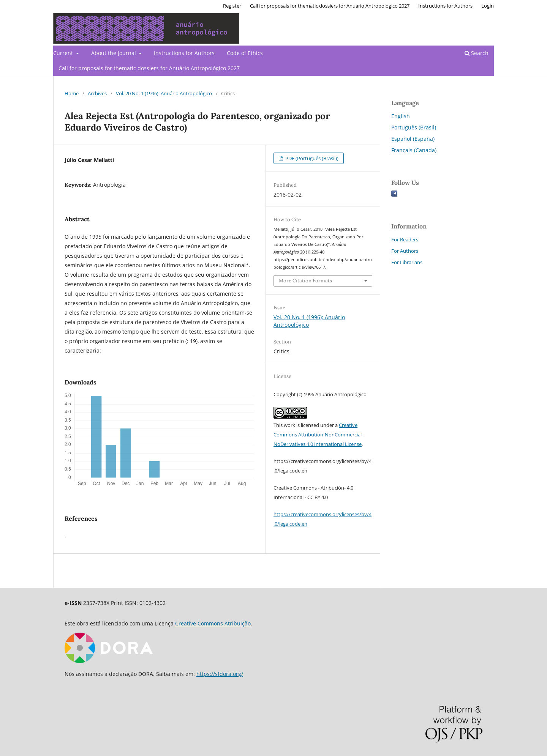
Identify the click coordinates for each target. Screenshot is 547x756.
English (401, 116)
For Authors (405, 251)
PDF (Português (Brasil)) (311, 158)
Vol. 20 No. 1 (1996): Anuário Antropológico (164, 93)
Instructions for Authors (184, 53)
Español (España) (413, 139)
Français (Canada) (414, 150)
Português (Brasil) (414, 127)
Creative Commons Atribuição (213, 623)
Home (72, 93)
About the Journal (114, 53)
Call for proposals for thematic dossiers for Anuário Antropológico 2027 (149, 68)
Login (488, 6)
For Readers (405, 239)
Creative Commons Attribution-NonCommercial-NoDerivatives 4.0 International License (318, 435)
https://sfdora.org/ (220, 674)
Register (232, 6)
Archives (97, 93)
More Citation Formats (305, 281)
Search (477, 53)
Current (64, 53)
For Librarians (407, 262)
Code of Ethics (245, 53)
